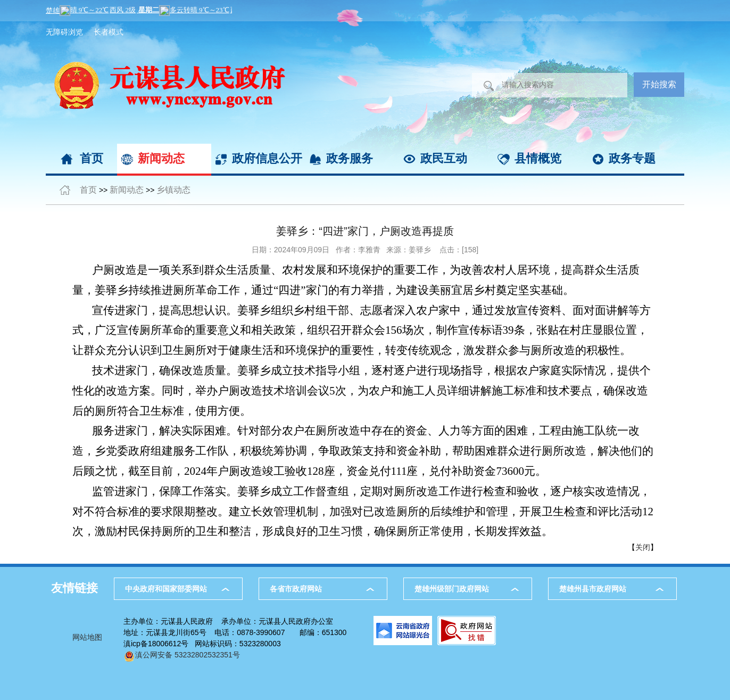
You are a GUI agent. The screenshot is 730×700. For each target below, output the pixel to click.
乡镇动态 (173, 190)
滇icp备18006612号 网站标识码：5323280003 (202, 644)
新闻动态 (161, 158)
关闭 (643, 547)
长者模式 (109, 32)
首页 (92, 158)
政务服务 (350, 158)
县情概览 (538, 158)
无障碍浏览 (64, 32)
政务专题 (632, 158)
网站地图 (87, 637)
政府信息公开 (267, 158)
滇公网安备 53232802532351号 (182, 655)
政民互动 (444, 158)
